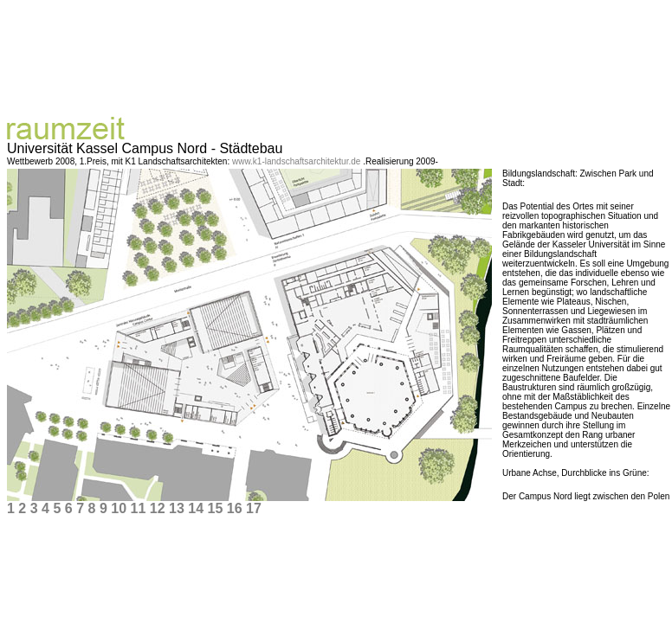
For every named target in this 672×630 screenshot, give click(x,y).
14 (196, 508)
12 (158, 508)
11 (138, 508)
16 (235, 508)
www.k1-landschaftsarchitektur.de (297, 161)
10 (119, 508)
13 (177, 508)
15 (215, 508)
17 (254, 508)
